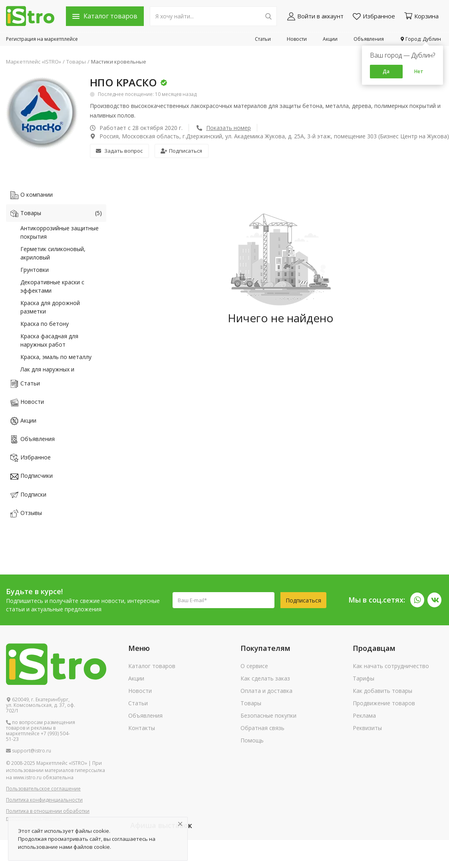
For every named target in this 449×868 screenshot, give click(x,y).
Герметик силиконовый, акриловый (53, 253)
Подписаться (181, 151)
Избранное (374, 16)
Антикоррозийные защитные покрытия (60, 232)
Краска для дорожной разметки (50, 307)
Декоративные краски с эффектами (52, 286)
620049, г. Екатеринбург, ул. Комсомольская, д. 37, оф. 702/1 (41, 705)
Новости (297, 39)
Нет (419, 71)
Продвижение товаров (384, 703)
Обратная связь (262, 728)
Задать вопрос (119, 151)
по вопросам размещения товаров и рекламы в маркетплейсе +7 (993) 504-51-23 (41, 731)
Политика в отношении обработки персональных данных (48, 815)
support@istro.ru (29, 751)
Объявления (369, 39)
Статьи (263, 39)
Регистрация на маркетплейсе (42, 39)
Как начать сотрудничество (391, 666)
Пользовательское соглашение (43, 789)
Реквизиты (367, 728)
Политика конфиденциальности (44, 800)
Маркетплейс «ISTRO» (34, 62)
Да (386, 71)
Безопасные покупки (268, 715)
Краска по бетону (45, 324)
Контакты (142, 728)
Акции (330, 39)
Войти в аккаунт (315, 16)
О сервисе (254, 666)
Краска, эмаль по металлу (56, 357)
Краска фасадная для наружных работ (49, 340)
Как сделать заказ (265, 678)
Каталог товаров (152, 666)
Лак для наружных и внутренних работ (47, 373)
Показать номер (228, 128)
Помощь (252, 740)
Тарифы (364, 678)
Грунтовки (35, 270)
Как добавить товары (382, 691)
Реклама (364, 715)
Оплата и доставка (266, 691)
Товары (76, 62)
